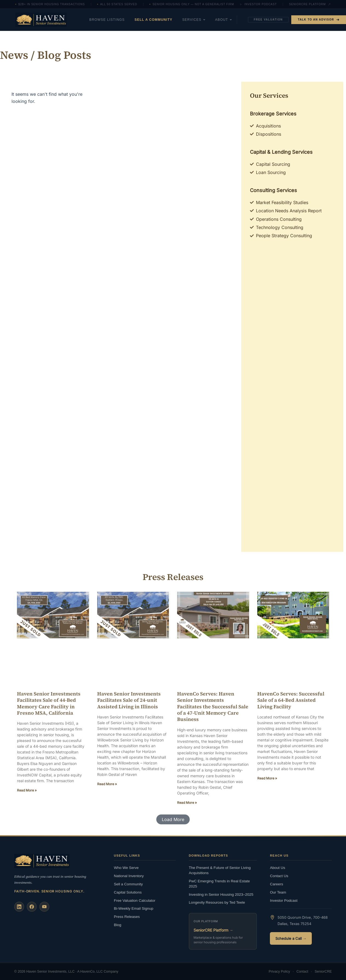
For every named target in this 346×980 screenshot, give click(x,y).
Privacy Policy (279, 972)
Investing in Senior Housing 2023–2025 (221, 895)
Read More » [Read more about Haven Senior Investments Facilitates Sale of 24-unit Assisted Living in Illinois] (107, 784)
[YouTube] (44, 907)
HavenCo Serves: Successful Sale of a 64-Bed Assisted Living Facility (291, 700)
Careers (276, 884)
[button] (173, 819)
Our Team (278, 892)
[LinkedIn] (19, 907)
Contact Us (279, 876)
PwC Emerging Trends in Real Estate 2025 (219, 884)
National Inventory (129, 876)
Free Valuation (268, 20)
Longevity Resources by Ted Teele (217, 902)
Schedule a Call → (291, 938)
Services (194, 20)
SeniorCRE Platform (310, 4)
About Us (278, 868)
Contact (302, 972)
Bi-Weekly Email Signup (134, 908)
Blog (118, 925)
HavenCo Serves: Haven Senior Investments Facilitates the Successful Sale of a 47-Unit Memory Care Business (213, 707)
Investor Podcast (258, 4)
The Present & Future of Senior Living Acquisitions (220, 870)
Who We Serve (126, 868)
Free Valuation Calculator (135, 901)
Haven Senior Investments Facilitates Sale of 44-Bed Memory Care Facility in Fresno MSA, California (49, 703)
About (224, 20)
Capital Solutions (128, 892)
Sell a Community (154, 20)
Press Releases (127, 917)
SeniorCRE (323, 972)
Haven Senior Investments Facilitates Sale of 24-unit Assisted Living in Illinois (129, 700)
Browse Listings (107, 20)
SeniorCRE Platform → (213, 930)
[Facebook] (32, 907)
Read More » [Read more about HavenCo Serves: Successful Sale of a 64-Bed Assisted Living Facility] (267, 778)
